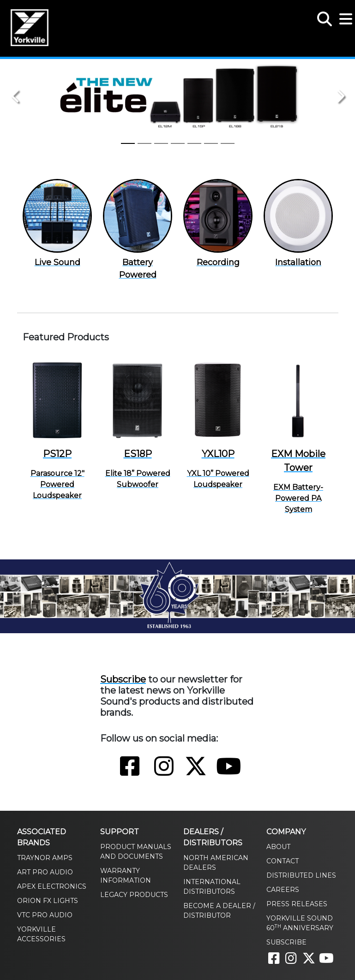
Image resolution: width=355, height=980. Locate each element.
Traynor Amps (45, 858)
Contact (283, 861)
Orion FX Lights (48, 901)
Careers (283, 890)
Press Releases (297, 904)
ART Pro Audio (45, 872)
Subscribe (123, 679)
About (278, 847)
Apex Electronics (52, 886)
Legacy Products (134, 895)
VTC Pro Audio (45, 915)
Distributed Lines (301, 875)
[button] (325, 14)
